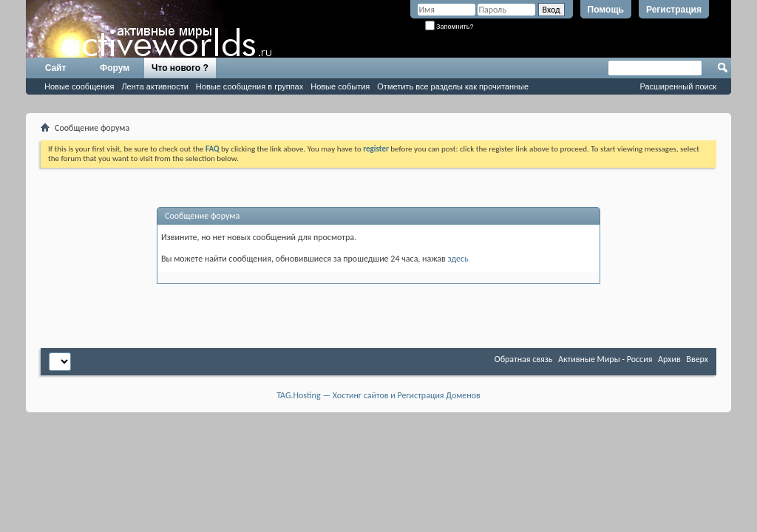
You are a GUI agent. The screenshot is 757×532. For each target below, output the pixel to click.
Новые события (340, 86)
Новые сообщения (79, 86)
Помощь (606, 10)
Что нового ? (180, 68)
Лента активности (155, 86)
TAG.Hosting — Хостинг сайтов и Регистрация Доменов (378, 395)
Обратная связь (524, 359)
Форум (115, 68)
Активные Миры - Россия (605, 359)
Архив (669, 359)
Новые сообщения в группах (249, 86)
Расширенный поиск (678, 86)
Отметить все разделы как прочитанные (453, 86)
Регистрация (674, 10)
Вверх (697, 359)
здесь (458, 259)
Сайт (56, 68)
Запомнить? (449, 27)
